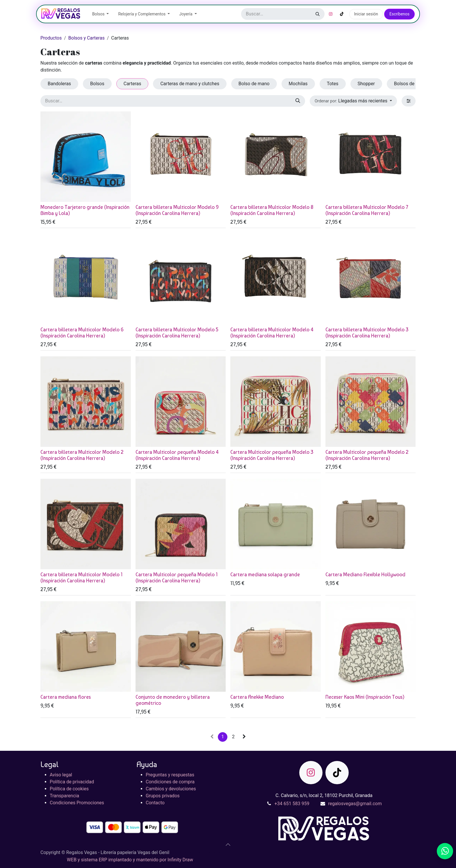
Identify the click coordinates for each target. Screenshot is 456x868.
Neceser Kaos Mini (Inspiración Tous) (365, 697)
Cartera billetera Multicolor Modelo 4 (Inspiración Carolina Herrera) (272, 333)
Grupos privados (163, 796)
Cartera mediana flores (66, 697)
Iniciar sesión (366, 14)
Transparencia (64, 796)
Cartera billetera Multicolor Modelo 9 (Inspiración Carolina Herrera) (177, 210)
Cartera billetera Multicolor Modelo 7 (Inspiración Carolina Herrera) (367, 210)
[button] (353, 101)
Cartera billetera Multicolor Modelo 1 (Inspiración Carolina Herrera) (81, 578)
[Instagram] (331, 14)
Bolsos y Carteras (87, 38)
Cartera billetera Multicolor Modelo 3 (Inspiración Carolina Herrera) (367, 333)
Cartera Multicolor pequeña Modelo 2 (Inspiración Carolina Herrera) (367, 455)
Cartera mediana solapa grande (265, 574)
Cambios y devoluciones (171, 789)
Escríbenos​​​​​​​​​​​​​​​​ (399, 14)
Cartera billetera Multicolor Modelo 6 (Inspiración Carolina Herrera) (82, 333)
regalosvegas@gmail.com (355, 804)
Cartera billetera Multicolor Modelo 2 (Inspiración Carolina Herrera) (82, 455)
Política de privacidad (72, 782)
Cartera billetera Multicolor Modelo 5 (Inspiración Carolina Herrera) (177, 333)
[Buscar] (318, 14)
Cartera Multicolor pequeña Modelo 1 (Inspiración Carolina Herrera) (177, 578)
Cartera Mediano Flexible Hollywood (365, 574)
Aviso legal (61, 775)
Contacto (155, 803)
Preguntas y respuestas (170, 775)
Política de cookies (69, 789)
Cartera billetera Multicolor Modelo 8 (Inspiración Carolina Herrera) (272, 210)
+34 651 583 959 (292, 804)
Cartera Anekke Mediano (257, 697)
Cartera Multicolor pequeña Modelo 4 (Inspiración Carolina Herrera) (177, 455)
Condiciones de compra (170, 782)
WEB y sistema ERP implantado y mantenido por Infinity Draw (130, 860)
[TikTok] (342, 14)
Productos (51, 38)
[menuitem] (101, 14)
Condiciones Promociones (77, 803)
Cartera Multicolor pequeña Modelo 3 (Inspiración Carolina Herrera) (272, 455)
